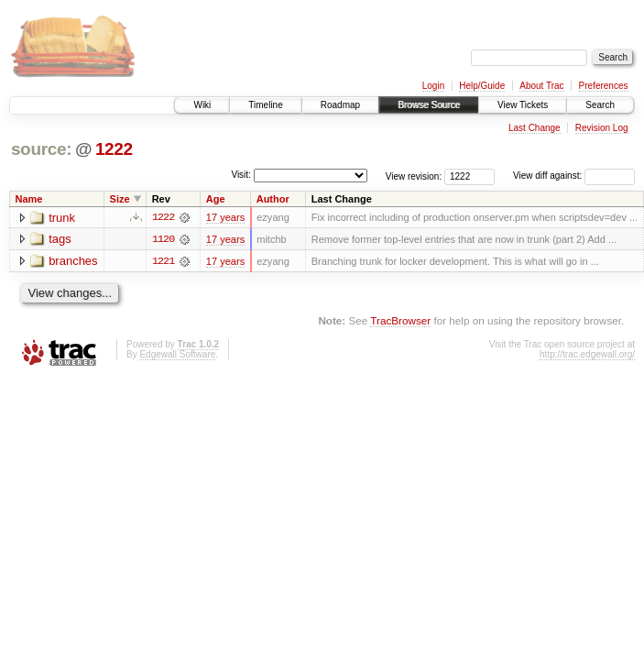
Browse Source (429, 105)
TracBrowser (400, 320)
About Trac (541, 86)
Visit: (241, 175)
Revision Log (602, 128)
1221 (163, 261)
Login (433, 86)
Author (273, 199)
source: (41, 149)
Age (216, 199)
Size (120, 199)
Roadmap (340, 105)
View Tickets (523, 105)
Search (600, 105)
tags (60, 240)
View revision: (414, 176)
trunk (62, 218)
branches (73, 262)
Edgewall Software (177, 354)
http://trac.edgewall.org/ (587, 354)
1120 (163, 239)
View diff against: (574, 176)
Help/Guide (482, 86)
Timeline (265, 105)
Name (29, 199)
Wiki (202, 105)
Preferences (604, 86)
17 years (225, 217)
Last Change (535, 128)
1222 (114, 149)
